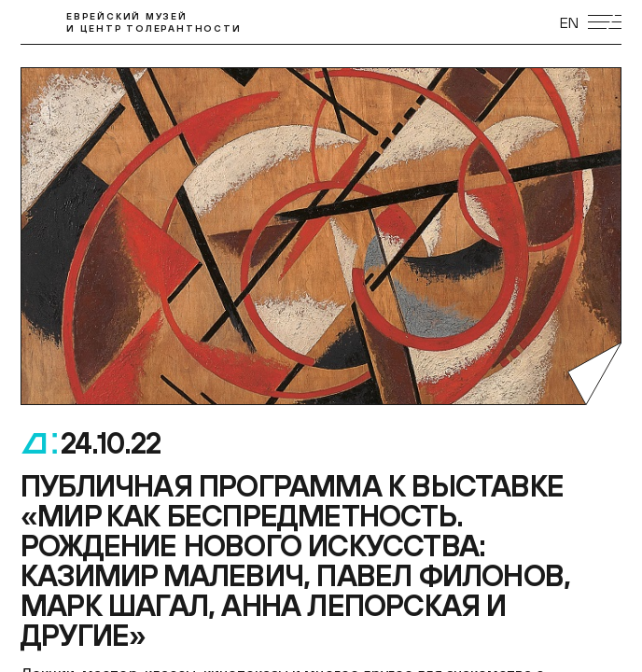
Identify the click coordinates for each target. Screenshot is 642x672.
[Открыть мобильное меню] (605, 22)
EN (569, 22)
